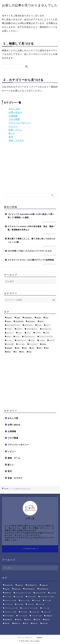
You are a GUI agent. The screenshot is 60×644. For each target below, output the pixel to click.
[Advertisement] (26, 166)
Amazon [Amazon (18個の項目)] (9, 318)
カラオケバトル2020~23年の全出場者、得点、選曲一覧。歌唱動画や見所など (31, 228)
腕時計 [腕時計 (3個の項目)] (9, 352)
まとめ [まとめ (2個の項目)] (39, 325)
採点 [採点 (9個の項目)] (33, 348)
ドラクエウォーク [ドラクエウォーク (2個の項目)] (29, 337)
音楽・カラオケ (16, 140)
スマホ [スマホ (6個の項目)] (47, 333)
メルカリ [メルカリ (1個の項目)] (42, 340)
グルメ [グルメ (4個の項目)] (20, 333)
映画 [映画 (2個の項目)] (40, 348)
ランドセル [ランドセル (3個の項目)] (21, 344)
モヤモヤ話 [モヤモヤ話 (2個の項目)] (10, 344)
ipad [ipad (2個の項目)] (47, 318)
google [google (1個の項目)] (39, 318)
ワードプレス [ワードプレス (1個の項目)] (33, 344)
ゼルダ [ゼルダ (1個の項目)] (9, 337)
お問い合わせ (15, 112)
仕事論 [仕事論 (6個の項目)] (44, 344)
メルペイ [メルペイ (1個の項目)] (52, 340)
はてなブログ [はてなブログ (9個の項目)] (29, 325)
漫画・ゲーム (15, 130)
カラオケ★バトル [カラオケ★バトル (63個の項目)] (32, 329)
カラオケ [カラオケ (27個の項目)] (19, 329)
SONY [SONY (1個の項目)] (41, 322)
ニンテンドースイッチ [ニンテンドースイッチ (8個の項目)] (46, 337)
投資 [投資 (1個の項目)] (25, 348)
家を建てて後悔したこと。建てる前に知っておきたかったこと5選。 (31, 240)
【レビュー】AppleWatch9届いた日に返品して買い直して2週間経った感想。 (31, 216)
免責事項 (40, 638)
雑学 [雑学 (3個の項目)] (23, 352)
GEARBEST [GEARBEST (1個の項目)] (28, 318)
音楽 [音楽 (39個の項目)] (30, 352)
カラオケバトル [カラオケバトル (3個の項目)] (47, 329)
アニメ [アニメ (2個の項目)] (48, 325)
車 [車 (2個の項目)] (16, 352)
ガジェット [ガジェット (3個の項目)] (10, 333)
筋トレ (12, 133)
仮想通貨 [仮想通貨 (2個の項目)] (9, 348)
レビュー (13, 126)
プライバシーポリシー (20, 123)
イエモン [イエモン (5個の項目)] (9, 329)
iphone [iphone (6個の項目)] (9, 322)
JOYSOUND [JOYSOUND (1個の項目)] (19, 322)
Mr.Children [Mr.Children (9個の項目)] (31, 322)
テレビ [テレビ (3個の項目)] (17, 337)
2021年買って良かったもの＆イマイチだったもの (30, 251)
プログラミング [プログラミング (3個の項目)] (21, 340)
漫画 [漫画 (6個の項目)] (47, 348)
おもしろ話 (14, 109)
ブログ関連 (14, 119)
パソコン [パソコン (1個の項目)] (9, 340)
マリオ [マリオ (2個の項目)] (33, 340)
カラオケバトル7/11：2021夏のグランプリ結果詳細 (31, 260)
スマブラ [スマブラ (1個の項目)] (38, 333)
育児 (11, 137)
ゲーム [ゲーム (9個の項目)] (29, 333)
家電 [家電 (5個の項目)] (18, 348)
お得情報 (13, 116)
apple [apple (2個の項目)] (18, 318)
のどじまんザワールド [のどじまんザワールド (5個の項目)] (13, 325)
